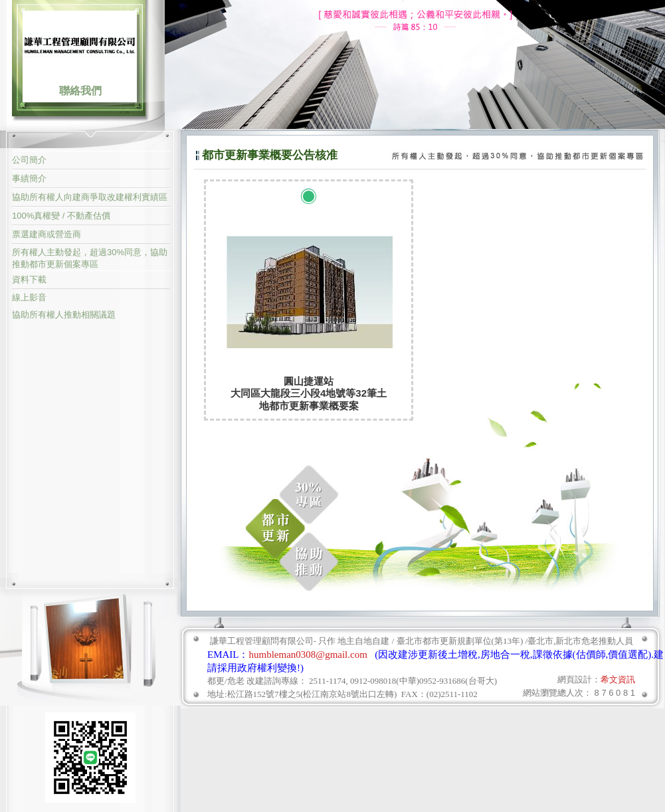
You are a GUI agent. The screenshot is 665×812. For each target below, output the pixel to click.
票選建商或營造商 (47, 234)
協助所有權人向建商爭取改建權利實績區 (90, 197)
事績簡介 (29, 178)
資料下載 (29, 279)
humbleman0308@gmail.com (308, 655)
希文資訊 (618, 679)
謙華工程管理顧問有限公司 (80, 45)
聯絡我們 (80, 91)
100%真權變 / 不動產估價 (61, 216)
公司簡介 (29, 160)
